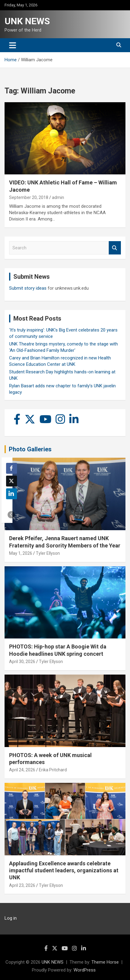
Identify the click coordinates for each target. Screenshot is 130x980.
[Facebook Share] (12, 468)
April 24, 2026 (22, 770)
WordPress (85, 970)
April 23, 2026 (22, 885)
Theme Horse (105, 962)
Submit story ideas (28, 288)
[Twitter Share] (12, 481)
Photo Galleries (30, 449)
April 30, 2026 (22, 662)
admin (58, 197)
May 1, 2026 (21, 553)
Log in (11, 918)
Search (115, 248)
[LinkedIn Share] (12, 494)
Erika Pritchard (53, 770)
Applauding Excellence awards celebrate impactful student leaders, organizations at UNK (64, 871)
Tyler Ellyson (48, 553)
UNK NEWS (27, 21)
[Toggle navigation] (13, 45)
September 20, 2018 (29, 197)
